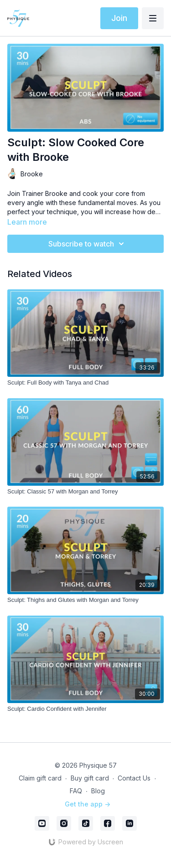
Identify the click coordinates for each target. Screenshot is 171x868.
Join (119, 18)
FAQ (76, 791)
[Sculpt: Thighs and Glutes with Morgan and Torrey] (85, 600)
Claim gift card (40, 778)
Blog (98, 791)
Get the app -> (88, 804)
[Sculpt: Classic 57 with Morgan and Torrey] (85, 492)
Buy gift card (90, 778)
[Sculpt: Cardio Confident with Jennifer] (85, 709)
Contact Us (134, 778)
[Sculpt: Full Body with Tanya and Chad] (85, 383)
